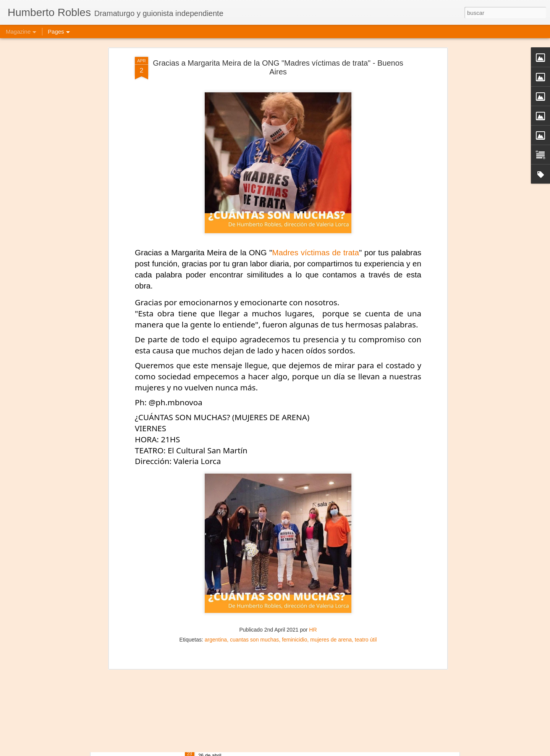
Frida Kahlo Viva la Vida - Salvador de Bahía (259, 747)
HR (313, 529)
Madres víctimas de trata (315, 152)
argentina (216, 539)
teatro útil (366, 539)
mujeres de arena (331, 539)
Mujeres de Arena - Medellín (236, 661)
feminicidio (294, 539)
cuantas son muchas (254, 539)
